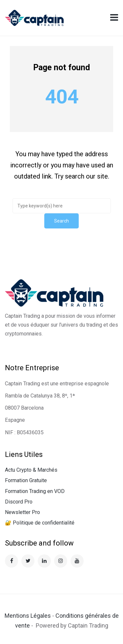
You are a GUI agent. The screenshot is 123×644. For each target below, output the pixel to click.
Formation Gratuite (26, 480)
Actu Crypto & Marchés (31, 470)
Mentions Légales (28, 616)
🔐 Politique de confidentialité (40, 523)
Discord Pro (19, 502)
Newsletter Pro (22, 512)
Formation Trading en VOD (35, 491)
